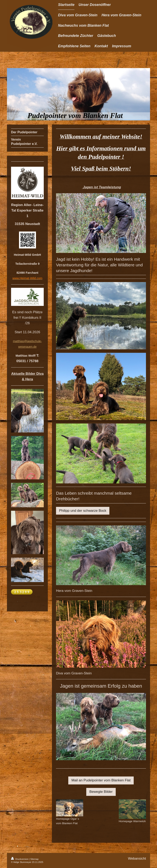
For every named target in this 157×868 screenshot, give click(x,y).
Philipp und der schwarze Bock (83, 511)
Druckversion (20, 859)
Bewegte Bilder (101, 792)
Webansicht (137, 859)
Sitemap (34, 859)
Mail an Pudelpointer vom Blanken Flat (101, 780)
